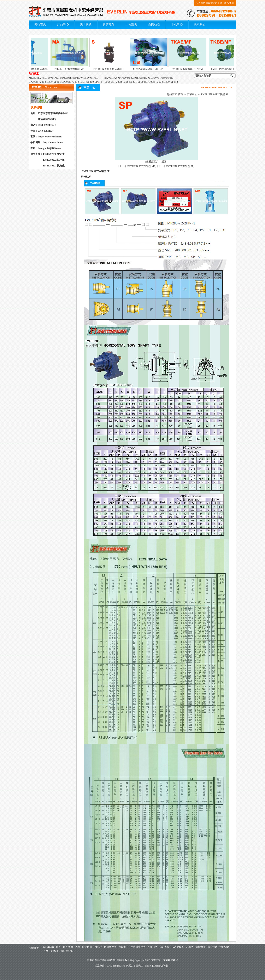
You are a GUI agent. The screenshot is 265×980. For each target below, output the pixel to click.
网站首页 (40, 24)
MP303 (64, 78)
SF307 (158, 82)
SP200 (33, 82)
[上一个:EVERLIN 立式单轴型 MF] (137, 166)
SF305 (149, 82)
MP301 (56, 78)
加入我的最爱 (203, 3)
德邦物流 (200, 947)
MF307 (154, 78)
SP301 (57, 82)
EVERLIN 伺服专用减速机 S (117, 69)
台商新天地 (110, 947)
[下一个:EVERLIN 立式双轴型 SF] (176, 166)
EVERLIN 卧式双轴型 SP (215, 94)
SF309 (166, 82)
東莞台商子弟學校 (92, 947)
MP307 (79, 78)
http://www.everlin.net (50, 137)
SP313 (98, 82)
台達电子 (123, 947)
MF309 (162, 78)
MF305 (146, 78)
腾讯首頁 (164, 947)
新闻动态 (154, 24)
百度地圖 (68, 947)
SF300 (125, 82)
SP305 (74, 82)
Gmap (156, 966)
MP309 (87, 78)
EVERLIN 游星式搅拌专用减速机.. (38, 69)
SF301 (133, 82)
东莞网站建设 (171, 960)
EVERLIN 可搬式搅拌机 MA (78, 69)
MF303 (138, 78)
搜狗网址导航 (138, 947)
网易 (77, 947)
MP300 (48, 78)
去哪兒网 (152, 947)
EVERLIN (49, 947)
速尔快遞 (224, 947)
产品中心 (63, 24)
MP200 (32, 78)
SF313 (174, 82)
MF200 (107, 78)
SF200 (108, 82)
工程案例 (131, 24)
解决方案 (108, 24)
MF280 (115, 78)
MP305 (72, 78)
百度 (58, 947)
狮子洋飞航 (67, 951)
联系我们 (229, 3)
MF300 (123, 78)
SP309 (90, 82)
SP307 (82, 82)
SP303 (65, 82)
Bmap (148, 966)
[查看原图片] (152, 162)
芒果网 (190, 947)
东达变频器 (178, 947)
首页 (181, 94)
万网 (46, 951)
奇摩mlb (55, 951)
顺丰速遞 (212, 947)
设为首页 (217, 3)
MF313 (170, 78)
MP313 (95, 78)
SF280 (117, 82)
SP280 (49, 82)
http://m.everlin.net (53, 142)
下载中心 (177, 24)
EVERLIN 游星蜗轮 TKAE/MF (196, 69)
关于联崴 (86, 24)
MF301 (131, 78)
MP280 (40, 78)
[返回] (164, 162)
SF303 (141, 82)
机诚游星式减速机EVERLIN (157, 69)
